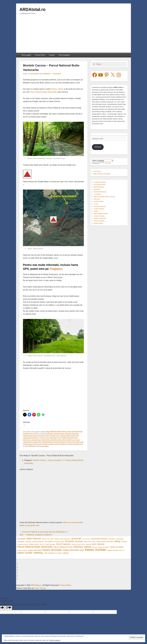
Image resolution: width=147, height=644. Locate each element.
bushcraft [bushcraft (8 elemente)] (76, 539)
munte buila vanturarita (49, 440)
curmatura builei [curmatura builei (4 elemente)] (59, 542)
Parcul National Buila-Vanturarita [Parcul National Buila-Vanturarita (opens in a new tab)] (43, 92)
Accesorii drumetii (100, 185)
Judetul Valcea (62, 432)
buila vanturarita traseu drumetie (45, 436)
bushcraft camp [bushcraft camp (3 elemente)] (86, 539)
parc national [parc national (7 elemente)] (98, 544)
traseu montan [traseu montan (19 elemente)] (96, 550)
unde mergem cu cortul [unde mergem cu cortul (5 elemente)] (53, 553)
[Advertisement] (73, 35)
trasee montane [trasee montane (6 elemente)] (117, 547)
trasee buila (75, 442)
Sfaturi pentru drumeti (101, 214)
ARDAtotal (47, 74)
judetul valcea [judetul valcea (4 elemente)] (34, 544)
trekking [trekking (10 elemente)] (38, 553)
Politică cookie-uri (55, 640)
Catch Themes (40, 588)
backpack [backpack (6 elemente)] (21, 539)
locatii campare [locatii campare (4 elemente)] (50, 544)
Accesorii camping (100, 182)
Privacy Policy (40, 55)
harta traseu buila (47, 438)
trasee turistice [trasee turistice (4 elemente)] (22, 550)
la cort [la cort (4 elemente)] (42, 544)
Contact (52, 55)
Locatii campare (99, 209)
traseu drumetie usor (61, 444)
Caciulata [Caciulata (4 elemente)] (111, 539)
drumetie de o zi (36, 438)
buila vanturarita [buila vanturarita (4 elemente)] (65, 539)
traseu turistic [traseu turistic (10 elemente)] (25, 553)
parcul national (33, 442)
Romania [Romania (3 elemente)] (95, 547)
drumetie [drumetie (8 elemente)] (70, 541)
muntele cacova (72, 440)
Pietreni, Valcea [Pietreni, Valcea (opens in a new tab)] (57, 89)
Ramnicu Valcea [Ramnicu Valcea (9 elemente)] (82, 547)
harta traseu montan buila (62, 438)
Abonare (98, 147)
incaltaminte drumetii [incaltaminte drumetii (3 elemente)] (23, 544)
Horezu (29, 440)
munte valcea (62, 440)
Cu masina (97, 194)
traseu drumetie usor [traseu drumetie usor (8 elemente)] (73, 550)
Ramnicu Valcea (66, 442)
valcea (81, 444)
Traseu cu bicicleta (100, 218)
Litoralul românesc (100, 206)
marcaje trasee (36, 440)
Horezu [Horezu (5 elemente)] (124, 541)
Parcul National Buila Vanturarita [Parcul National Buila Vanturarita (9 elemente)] (35, 547)
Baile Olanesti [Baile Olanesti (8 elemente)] (34, 539)
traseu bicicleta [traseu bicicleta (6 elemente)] (35, 550)
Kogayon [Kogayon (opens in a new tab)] (56, 269)
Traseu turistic (34, 434)
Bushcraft (97, 189)
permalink (45, 446)
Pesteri (96, 211)
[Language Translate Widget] (103, 161)
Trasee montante (72, 432)
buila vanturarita (55, 434)
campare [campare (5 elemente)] (21, 541)
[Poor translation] (8, 608)
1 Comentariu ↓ (57, 74)
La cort (96, 204)
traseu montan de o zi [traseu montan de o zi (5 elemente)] (116, 550)
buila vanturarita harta (68, 434)
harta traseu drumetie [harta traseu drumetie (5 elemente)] (105, 541)
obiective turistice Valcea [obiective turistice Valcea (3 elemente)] (78, 544)
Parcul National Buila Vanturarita (49, 442)
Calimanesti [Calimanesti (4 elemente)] (120, 539)
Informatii (97, 199)
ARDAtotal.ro (33, 9)
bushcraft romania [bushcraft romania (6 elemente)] (99, 539)
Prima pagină (26, 55)
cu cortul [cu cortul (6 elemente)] (48, 541)
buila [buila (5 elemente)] (57, 539)
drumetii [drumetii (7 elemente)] (79, 541)
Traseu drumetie (99, 221)
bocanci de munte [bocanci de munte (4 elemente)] (48, 539)
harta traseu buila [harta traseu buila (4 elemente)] (90, 542)
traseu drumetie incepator (46, 444)
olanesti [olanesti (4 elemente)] (89, 544)
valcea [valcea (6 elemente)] (65, 553)
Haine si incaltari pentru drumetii (104, 197)
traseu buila (33, 444)
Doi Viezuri (97, 171)
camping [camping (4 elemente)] (28, 542)
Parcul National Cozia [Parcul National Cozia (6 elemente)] (63, 547)
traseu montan (73, 444)
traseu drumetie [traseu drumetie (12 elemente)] (52, 550)
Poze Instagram (64, 55)
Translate (106, 163)
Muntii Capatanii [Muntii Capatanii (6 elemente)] (63, 544)
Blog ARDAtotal (51, 432)
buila (48, 434)
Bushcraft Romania (100, 192)
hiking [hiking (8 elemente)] (117, 541)
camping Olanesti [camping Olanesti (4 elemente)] (38, 542)
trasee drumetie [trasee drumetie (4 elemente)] (103, 547)
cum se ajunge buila (62, 436)
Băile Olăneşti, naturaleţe (102, 174)
